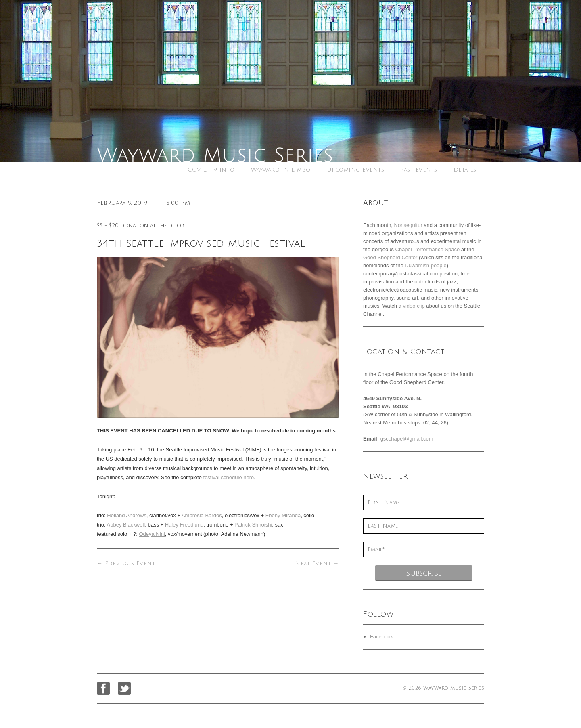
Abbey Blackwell (126, 525)
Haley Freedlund (184, 525)
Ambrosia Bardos (202, 515)
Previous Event (126, 563)
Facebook (381, 637)
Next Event (317, 563)
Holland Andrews (127, 515)
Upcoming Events (356, 170)
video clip (414, 306)
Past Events (419, 170)
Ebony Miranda (283, 515)
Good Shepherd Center (390, 257)
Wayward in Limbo (281, 170)
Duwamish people (425, 265)
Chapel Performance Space (428, 249)
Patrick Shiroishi (253, 525)
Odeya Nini (152, 534)
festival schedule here (229, 477)
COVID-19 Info (211, 170)
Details (465, 170)
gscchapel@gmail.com (407, 439)
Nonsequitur (408, 225)
